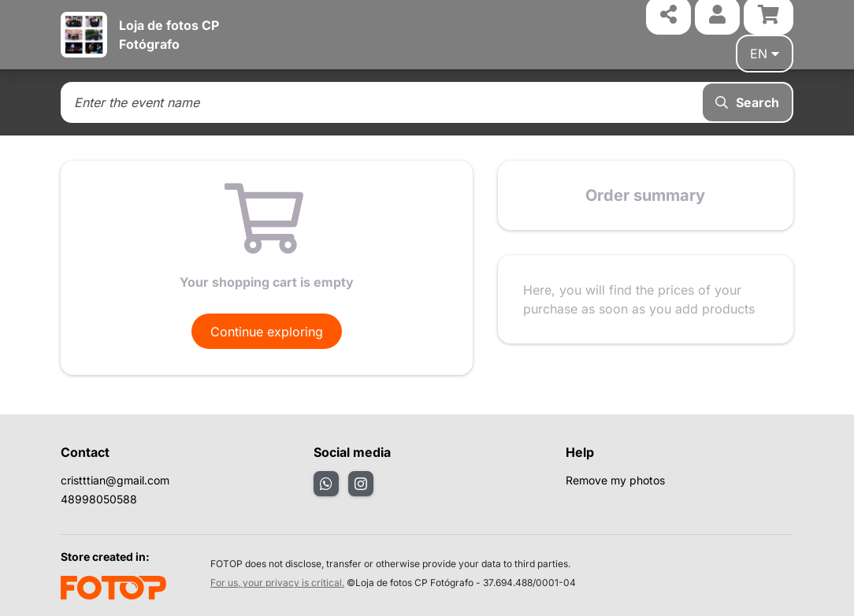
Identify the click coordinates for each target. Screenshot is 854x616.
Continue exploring (267, 332)
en (765, 54)
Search (747, 102)
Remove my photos (615, 480)
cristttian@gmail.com (115, 480)
